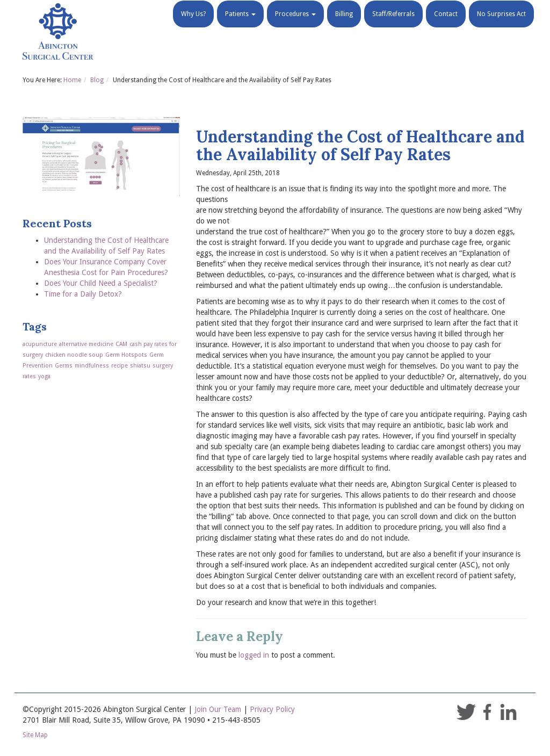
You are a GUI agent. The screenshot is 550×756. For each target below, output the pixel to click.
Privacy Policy (272, 709)
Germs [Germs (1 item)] (64, 366)
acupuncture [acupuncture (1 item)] (40, 344)
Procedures (295, 27)
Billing (344, 27)
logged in (254, 655)
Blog (97, 80)
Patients (240, 27)
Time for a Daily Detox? (83, 294)
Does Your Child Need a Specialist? (101, 283)
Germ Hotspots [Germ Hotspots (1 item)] (126, 355)
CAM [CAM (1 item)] (121, 344)
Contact (446, 27)
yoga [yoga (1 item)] (44, 376)
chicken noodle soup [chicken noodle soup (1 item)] (74, 355)
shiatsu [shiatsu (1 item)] (140, 366)
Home (72, 80)
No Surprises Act (501, 27)
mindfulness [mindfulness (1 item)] (92, 366)
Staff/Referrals (393, 27)
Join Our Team (218, 709)
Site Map (35, 735)
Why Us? (193, 27)
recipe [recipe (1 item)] (120, 366)
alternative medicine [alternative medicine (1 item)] (86, 344)
